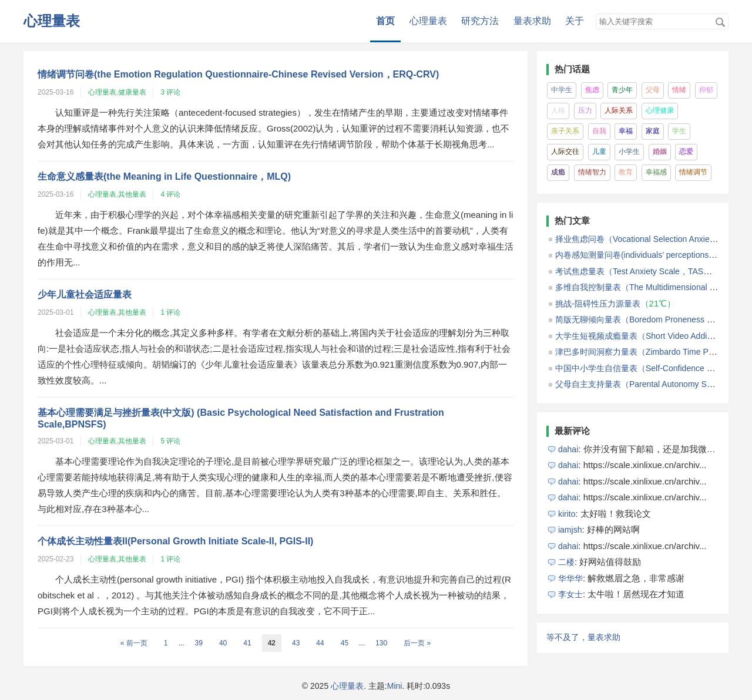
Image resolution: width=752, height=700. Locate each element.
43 (296, 643)
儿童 (599, 152)
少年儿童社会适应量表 (85, 295)
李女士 (570, 594)
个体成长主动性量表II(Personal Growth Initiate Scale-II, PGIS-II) (175, 541)
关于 (575, 21)
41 (247, 643)
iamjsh (570, 530)
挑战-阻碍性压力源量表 (598, 304)
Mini (395, 686)
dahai (568, 449)
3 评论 (170, 92)
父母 (653, 90)
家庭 (653, 131)
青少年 (622, 90)
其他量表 (132, 194)
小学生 (629, 152)
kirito (567, 514)
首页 (385, 21)
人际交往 (565, 152)
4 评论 (170, 194)
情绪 (679, 90)
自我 (599, 131)
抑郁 (706, 90)
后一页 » (417, 643)
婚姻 (660, 152)
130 (381, 643)
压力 (585, 110)
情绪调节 (693, 172)
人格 (558, 110)
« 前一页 (134, 643)
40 (223, 643)
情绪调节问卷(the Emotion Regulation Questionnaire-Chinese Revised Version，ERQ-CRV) (238, 74)
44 (320, 643)
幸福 (626, 131)
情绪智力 (592, 172)
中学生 (562, 90)
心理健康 (660, 110)
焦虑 (592, 90)
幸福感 (656, 172)
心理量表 (52, 21)
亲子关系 (565, 131)
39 (199, 643)
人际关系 (619, 110)
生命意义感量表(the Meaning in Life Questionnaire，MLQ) (164, 176)
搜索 (720, 22)
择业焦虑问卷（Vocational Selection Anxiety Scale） (651, 239)
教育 (626, 172)
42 (272, 643)
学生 (679, 131)
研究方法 (480, 21)
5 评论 (170, 441)
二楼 (566, 562)
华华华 (570, 578)
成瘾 (558, 172)
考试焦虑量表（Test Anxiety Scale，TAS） (633, 271)
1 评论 (170, 312)
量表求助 (532, 21)
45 (345, 643)
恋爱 (686, 152)
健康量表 (132, 92)
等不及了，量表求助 (583, 637)
